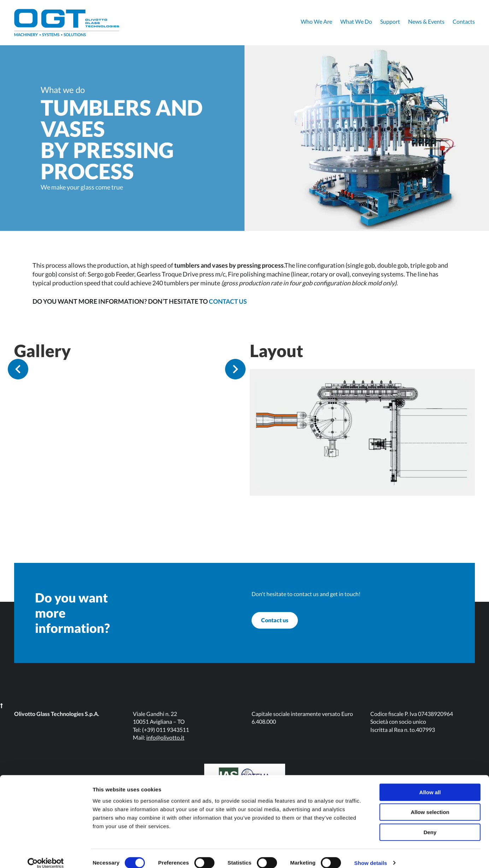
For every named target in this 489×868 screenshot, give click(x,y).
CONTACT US (229, 301)
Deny (430, 823)
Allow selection (430, 803)
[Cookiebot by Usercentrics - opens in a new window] (46, 854)
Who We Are (316, 21)
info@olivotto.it (165, 747)
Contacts (464, 21)
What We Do (356, 21)
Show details (371, 854)
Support (390, 21)
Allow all (430, 783)
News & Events (426, 21)
